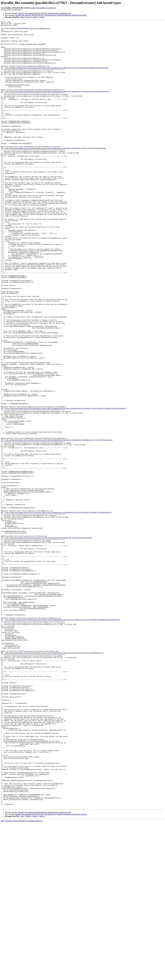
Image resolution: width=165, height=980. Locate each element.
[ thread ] (28, 17)
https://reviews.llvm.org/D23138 (32, 49)
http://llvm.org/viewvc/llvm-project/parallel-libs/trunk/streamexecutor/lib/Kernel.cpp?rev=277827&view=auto (48, 641)
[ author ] (42, 17)
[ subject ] (35, 17)
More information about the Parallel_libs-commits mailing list (22, 978)
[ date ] (22, 17)
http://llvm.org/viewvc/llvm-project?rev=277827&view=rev (28, 30)
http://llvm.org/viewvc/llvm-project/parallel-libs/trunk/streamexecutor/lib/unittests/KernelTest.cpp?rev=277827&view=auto (54, 779)
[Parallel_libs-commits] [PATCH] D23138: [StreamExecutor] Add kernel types (45, 13)
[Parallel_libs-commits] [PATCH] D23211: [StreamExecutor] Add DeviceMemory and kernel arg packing (51, 15)
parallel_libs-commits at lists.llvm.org (43, 8)
